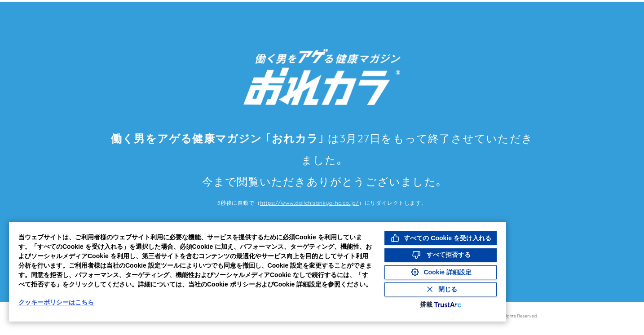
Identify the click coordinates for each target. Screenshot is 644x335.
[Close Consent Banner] (441, 289)
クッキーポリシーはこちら (56, 302)
